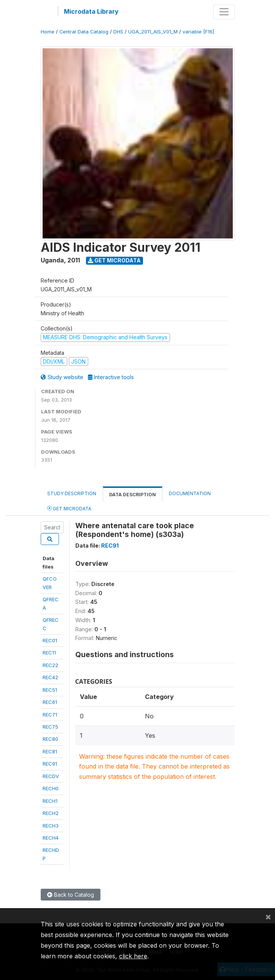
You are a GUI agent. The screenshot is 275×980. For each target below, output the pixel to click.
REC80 (50, 739)
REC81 (50, 751)
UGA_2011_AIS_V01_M (153, 32)
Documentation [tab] (190, 493)
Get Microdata (114, 260)
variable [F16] (198, 32)
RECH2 (51, 813)
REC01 (50, 640)
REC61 (50, 702)
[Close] (268, 916)
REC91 (50, 764)
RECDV (51, 776)
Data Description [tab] (133, 495)
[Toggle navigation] (224, 12)
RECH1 (50, 801)
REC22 (50, 665)
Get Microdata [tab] (69, 508)
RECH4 (51, 838)
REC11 (49, 653)
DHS (118, 32)
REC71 (50, 715)
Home (48, 32)
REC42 (50, 677)
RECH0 (51, 788)
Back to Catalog (71, 895)
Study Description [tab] (72, 493)
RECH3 (51, 826)
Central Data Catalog (84, 32)
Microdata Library (91, 11)
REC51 (50, 690)
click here (133, 956)
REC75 (50, 727)
